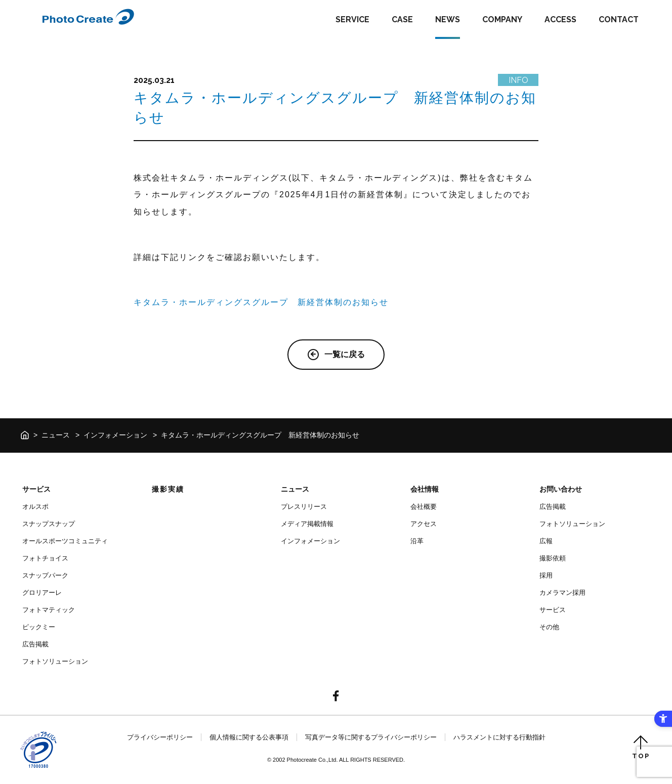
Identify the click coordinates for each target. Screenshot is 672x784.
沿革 (417, 541)
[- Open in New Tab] (336, 697)
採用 (546, 575)
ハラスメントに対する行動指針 (499, 737)
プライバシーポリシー (160, 737)
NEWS (448, 19)
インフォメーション (115, 435)
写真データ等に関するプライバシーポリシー (371, 737)
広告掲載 (35, 644)
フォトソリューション (55, 661)
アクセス (424, 524)
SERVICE (352, 19)
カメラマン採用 (562, 593)
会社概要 (424, 507)
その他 (549, 627)
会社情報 (425, 489)
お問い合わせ (561, 489)
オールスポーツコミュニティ (65, 541)
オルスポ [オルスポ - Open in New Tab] (35, 507)
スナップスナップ (49, 524)
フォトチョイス (45, 558)
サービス (36, 489)
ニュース (56, 435)
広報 (546, 541)
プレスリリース (304, 507)
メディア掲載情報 (307, 524)
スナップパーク (45, 575)
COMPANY (502, 19)
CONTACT (619, 19)
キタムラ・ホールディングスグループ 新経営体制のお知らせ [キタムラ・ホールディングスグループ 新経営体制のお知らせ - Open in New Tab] (261, 302)
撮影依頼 (553, 558)
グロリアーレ (42, 593)
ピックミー (39, 627)
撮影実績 (168, 489)
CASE (402, 19)
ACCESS (560, 19)
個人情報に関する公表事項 (249, 737)
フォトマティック (49, 610)
